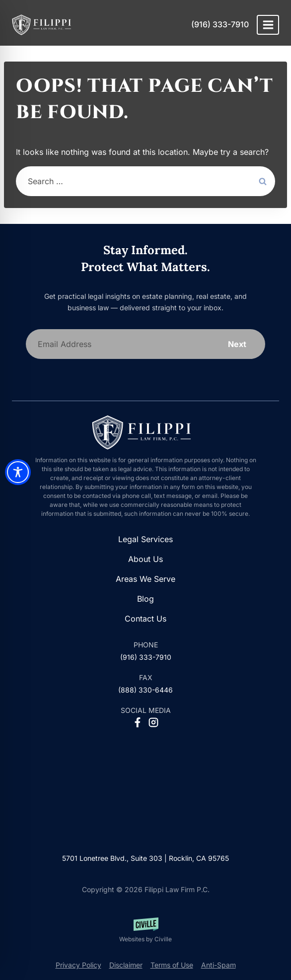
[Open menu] (268, 25)
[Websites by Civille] (145, 931)
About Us (145, 559)
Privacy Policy (78, 965)
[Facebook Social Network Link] (138, 722)
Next (237, 344)
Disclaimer (126, 965)
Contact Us (145, 619)
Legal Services (145, 539)
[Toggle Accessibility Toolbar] (18, 472)
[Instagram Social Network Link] (153, 722)
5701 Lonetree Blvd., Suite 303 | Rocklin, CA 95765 (145, 858)
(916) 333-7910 (220, 24)
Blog (145, 599)
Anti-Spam (218, 965)
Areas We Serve (145, 579)
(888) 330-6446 (145, 690)
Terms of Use (172, 965)
